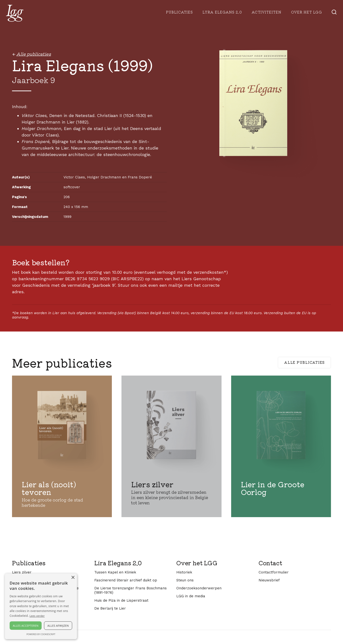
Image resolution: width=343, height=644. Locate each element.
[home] (15, 13)
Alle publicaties (304, 362)
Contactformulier (274, 572)
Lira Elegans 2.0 (118, 563)
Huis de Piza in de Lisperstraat (121, 600)
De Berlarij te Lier (110, 608)
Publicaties (179, 12)
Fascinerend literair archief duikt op (126, 580)
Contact (270, 563)
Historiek (184, 572)
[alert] (41, 606)
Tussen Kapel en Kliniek (115, 572)
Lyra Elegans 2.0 (222, 12)
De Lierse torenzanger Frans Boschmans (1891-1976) (130, 590)
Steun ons (185, 580)
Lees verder (37, 616)
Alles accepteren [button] (26, 626)
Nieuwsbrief (269, 580)
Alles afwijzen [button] (58, 626)
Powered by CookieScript (41, 634)
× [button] (73, 578)
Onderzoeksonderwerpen (199, 588)
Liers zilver (22, 572)
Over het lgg (307, 12)
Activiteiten (267, 12)
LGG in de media (191, 596)
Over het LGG (197, 563)
